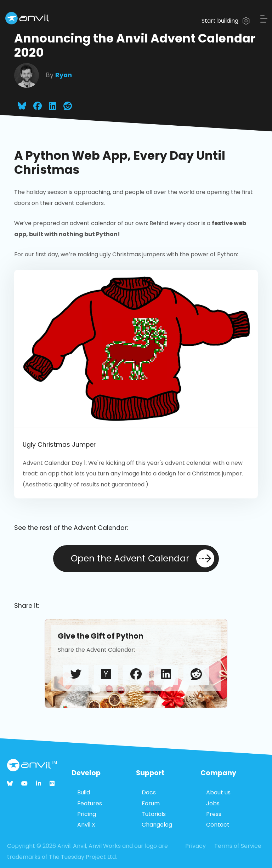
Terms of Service (238, 846)
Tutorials (154, 814)
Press (214, 814)
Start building (226, 21)
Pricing (87, 814)
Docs (149, 792)
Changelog (157, 825)
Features (90, 803)
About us (218, 792)
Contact (218, 825)
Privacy (195, 846)
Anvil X (86, 825)
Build (84, 792)
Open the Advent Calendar (143, 558)
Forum (151, 803)
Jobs (213, 803)
